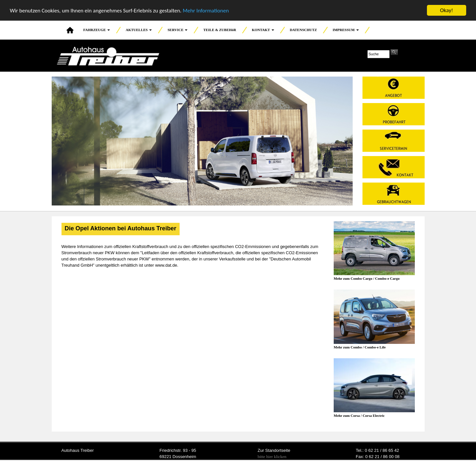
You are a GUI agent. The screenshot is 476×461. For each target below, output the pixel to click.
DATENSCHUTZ (303, 30)
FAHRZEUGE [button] (97, 30)
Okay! (447, 10)
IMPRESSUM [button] (346, 30)
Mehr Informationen (206, 10)
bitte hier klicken (272, 457)
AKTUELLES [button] (139, 30)
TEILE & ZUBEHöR (220, 30)
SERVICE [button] (177, 30)
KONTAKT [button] (263, 30)
